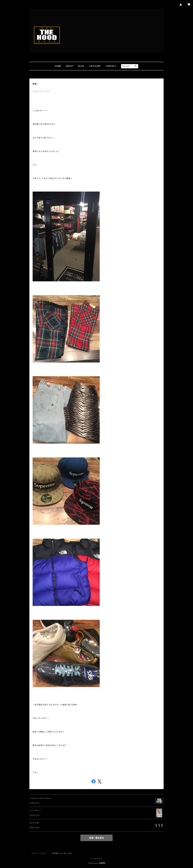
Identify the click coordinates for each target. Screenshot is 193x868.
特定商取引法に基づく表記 (62, 853)
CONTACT (111, 66)
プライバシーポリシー (39, 853)
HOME (58, 66)
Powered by (96, 863)
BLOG (81, 66)
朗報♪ (36, 84)
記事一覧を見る (96, 838)
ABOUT (70, 66)
